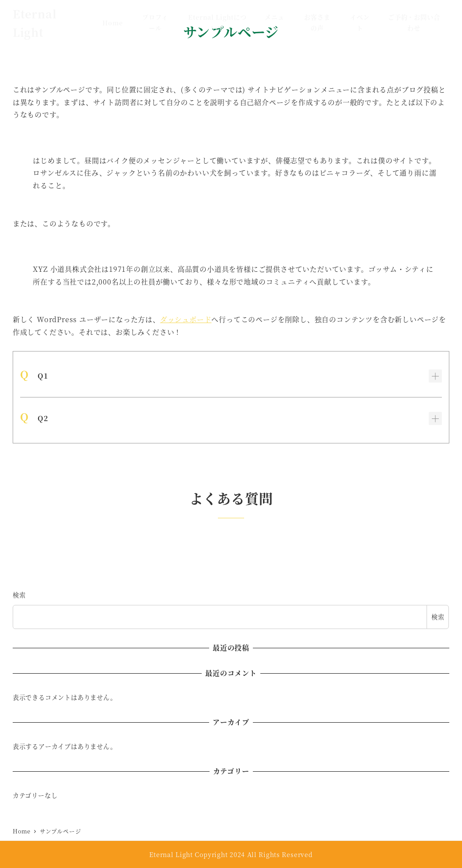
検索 (19, 595)
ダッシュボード (186, 319)
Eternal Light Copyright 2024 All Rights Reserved (231, 854)
